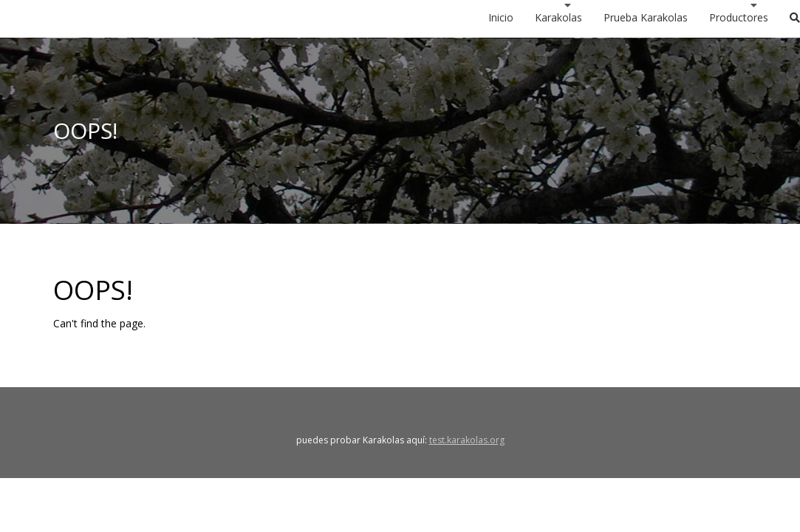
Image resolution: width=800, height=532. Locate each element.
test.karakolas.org (467, 440)
